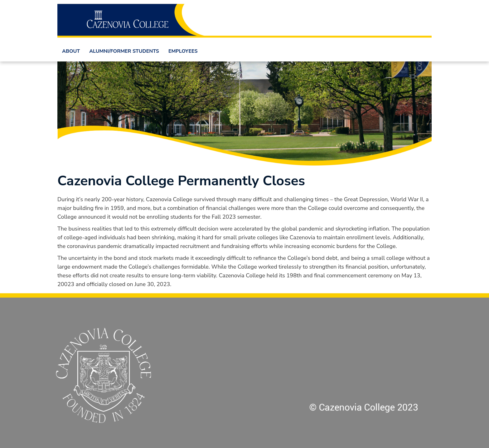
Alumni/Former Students (124, 51)
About (71, 51)
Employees (183, 51)
